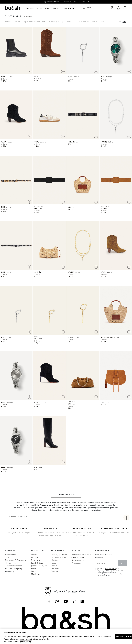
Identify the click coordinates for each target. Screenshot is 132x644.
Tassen (18, 22)
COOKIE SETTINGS (103, 637)
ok (122, 563)
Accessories (13, 516)
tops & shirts (36, 560)
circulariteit (55, 569)
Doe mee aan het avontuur (81, 555)
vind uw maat (11, 563)
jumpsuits (35, 557)
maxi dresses (36, 574)
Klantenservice (10, 555)
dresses (34, 555)
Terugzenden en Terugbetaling (16, 560)
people (54, 563)
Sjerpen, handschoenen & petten (35, 22)
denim (34, 571)
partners (54, 566)
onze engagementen (59, 555)
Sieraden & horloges (57, 22)
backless (34, 569)
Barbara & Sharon (78, 557)
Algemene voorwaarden (14, 566)
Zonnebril (70, 22)
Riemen (95, 22)
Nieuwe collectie (83, 22)
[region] (66, 636)
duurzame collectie (58, 557)
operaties (55, 571)
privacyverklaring (110, 569)
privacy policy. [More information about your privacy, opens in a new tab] (26, 642)
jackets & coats (37, 563)
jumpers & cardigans (39, 566)
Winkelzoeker (76, 563)
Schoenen (9, 22)
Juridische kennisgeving (14, 569)
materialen (55, 560)
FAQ (7, 557)
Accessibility (10, 571)
